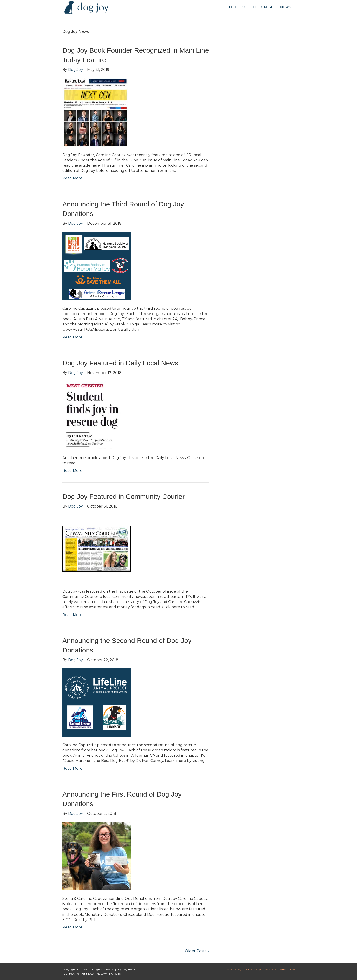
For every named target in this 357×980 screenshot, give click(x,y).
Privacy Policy (232, 969)
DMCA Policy (252, 969)
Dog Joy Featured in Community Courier (124, 496)
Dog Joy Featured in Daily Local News (120, 363)
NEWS (286, 7)
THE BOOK (236, 7)
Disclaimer (269, 969)
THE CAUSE (263, 7)
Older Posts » (197, 951)
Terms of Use (286, 969)
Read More (72, 178)
